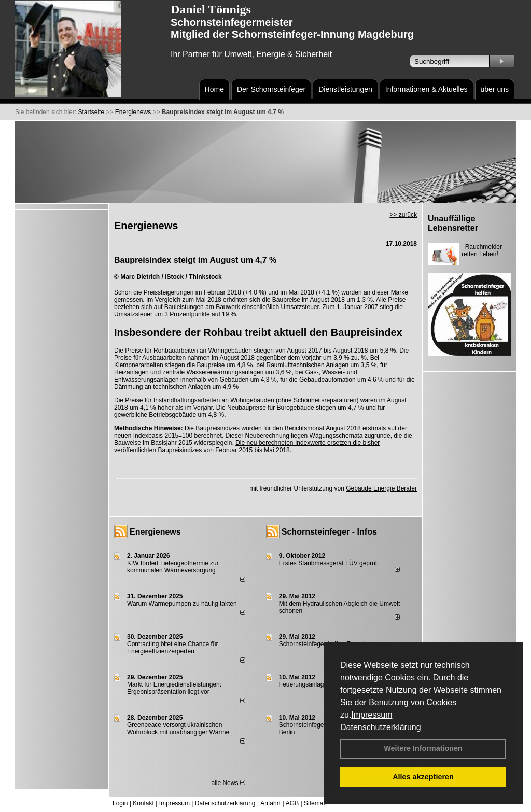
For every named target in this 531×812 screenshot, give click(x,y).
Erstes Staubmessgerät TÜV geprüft (329, 563)
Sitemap (315, 803)
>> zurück (403, 215)
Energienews (155, 532)
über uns (495, 89)
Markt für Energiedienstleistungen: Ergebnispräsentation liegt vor (174, 688)
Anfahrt (270, 803)
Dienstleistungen (345, 89)
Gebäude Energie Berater (381, 488)
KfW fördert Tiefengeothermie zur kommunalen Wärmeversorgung (173, 567)
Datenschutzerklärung (381, 727)
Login (120, 803)
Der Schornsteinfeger (271, 89)
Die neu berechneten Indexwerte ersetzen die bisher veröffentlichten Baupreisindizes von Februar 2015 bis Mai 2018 (247, 446)
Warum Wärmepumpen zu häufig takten (182, 604)
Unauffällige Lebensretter (453, 223)
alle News (228, 783)
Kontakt (143, 803)
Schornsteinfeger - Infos (329, 532)
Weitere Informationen (423, 748)
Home (214, 89)
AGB (292, 803)
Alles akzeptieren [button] (423, 777)
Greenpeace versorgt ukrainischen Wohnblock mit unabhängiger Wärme (178, 729)
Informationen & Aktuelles (427, 89)
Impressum (372, 715)
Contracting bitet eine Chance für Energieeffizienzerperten (172, 648)
